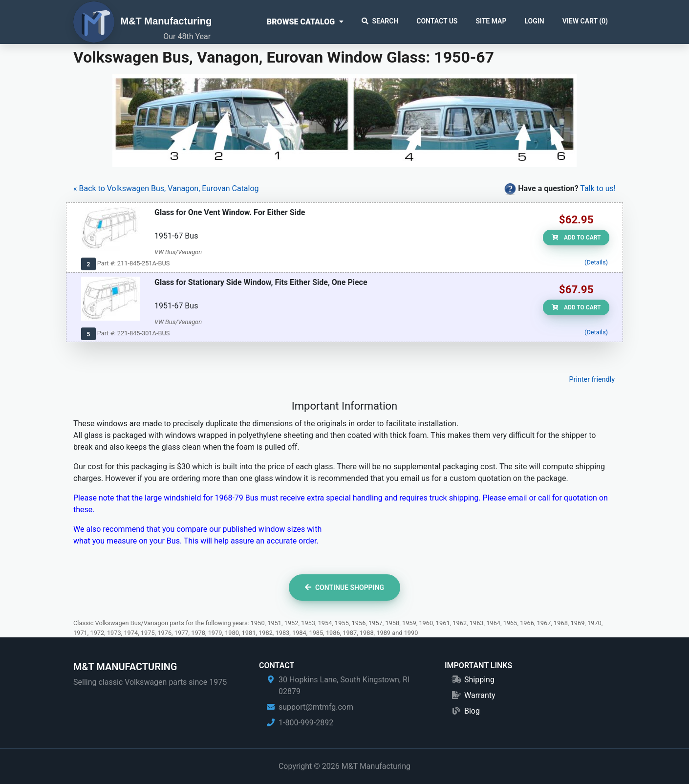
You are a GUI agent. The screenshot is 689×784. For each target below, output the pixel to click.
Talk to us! (598, 188)
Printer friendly (592, 380)
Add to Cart (576, 238)
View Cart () (585, 21)
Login (534, 21)
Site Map (491, 21)
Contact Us (437, 21)
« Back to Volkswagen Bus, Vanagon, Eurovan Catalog (166, 188)
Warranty (480, 695)
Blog (472, 711)
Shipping (479, 680)
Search (380, 21)
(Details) (596, 262)
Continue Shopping (344, 588)
